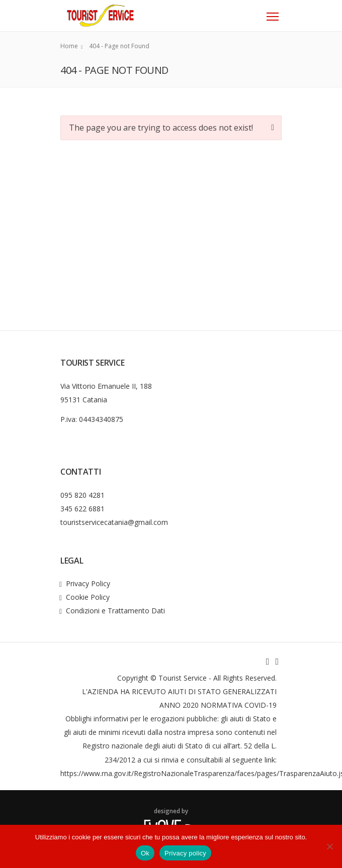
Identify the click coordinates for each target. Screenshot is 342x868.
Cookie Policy (88, 597)
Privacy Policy (88, 583)
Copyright (133, 678)
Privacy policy (185, 853)
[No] (329, 846)
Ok (145, 853)
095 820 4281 (82, 495)
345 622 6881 (82, 509)
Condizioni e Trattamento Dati (115, 611)
